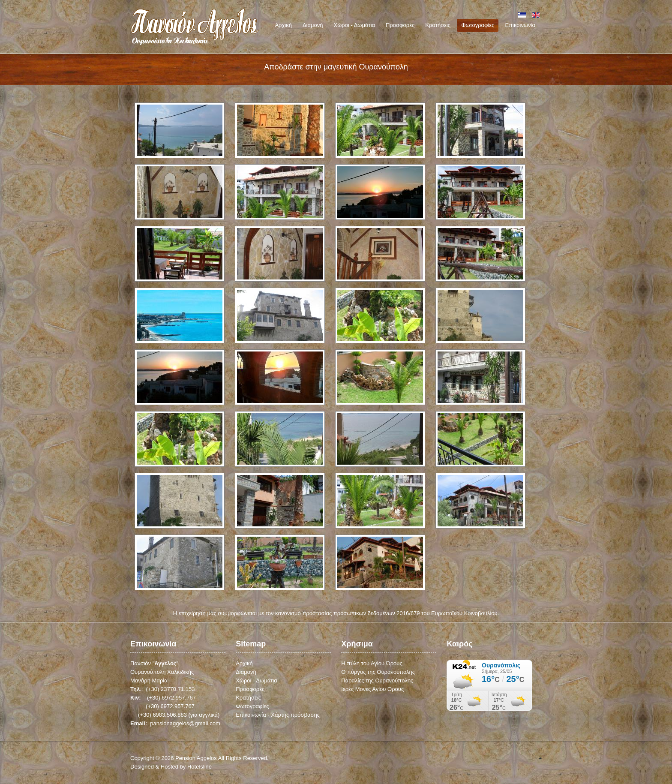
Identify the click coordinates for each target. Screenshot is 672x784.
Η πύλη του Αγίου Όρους (372, 663)
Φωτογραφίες (252, 706)
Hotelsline (199, 767)
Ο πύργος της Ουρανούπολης (378, 672)
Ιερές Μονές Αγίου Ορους (372, 689)
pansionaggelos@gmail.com (185, 723)
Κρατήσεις (248, 698)
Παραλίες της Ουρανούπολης (377, 680)
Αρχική (244, 663)
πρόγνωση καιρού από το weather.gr (490, 716)
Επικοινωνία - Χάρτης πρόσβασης (278, 715)
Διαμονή (246, 672)
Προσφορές (250, 689)
